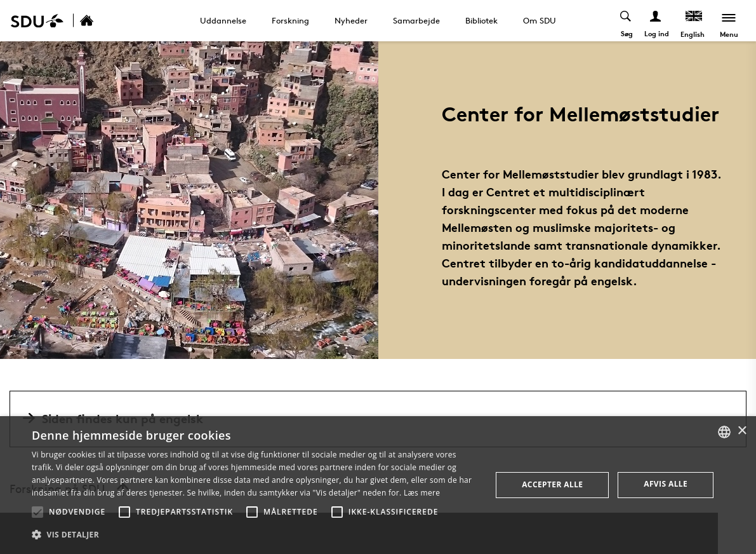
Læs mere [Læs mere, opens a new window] (422, 493)
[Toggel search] (626, 21)
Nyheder (351, 20)
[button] (37, 512)
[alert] (378, 485)
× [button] (742, 431)
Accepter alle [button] (552, 484)
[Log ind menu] (656, 21)
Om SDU (540, 20)
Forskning (290, 20)
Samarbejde (416, 20)
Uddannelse (223, 20)
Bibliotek (481, 20)
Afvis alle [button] (666, 484)
